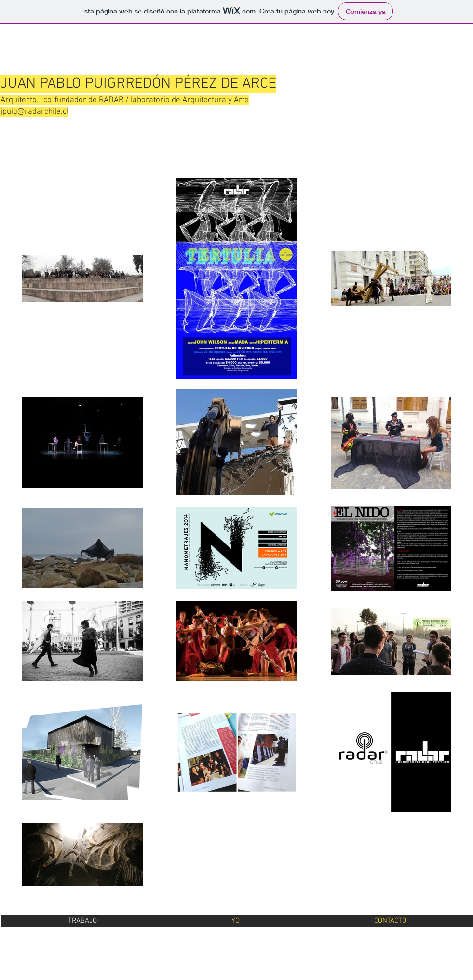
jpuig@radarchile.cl (34, 112)
